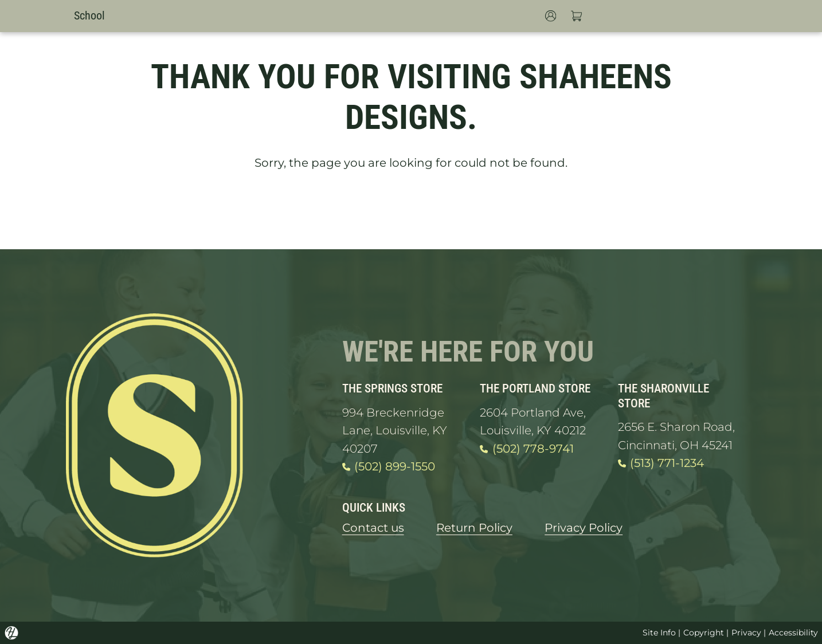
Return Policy (474, 528)
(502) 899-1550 (389, 467)
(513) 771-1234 (661, 464)
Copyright (704, 633)
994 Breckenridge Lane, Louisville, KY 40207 (395, 431)
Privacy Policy (584, 528)
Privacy (746, 633)
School (89, 16)
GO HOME (411, 210)
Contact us (373, 528)
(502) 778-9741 (527, 449)
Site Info (659, 633)
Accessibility (793, 633)
